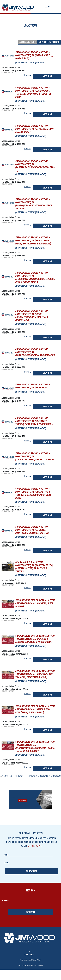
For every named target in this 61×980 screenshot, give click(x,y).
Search (30, 912)
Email (6, 863)
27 (52, 776)
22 (41, 776)
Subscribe (32, 871)
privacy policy (35, 846)
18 (32, 776)
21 (39, 776)
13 (21, 776)
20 (36, 776)
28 (54, 776)
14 (23, 776)
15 (26, 776)
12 (19, 776)
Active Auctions (28, 42)
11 (17, 776)
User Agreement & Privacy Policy (30, 960)
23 (43, 776)
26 (49, 776)
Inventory (28, 75)
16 (28, 776)
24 (45, 776)
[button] (48, 7)
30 (58, 776)
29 (56, 776)
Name (6, 855)
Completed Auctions (49, 42)
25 (47, 776)
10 (15, 776)
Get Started (23, 800)
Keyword (6, 901)
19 (34, 776)
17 (30, 776)
